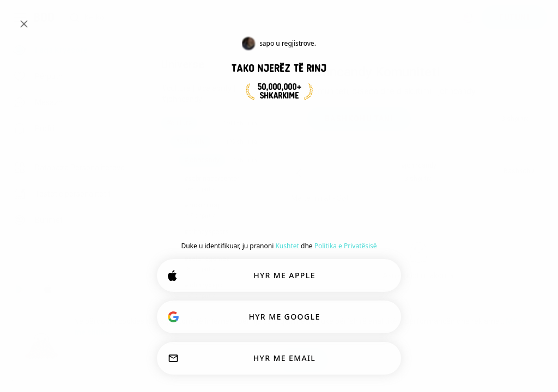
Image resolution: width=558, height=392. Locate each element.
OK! (303, 360)
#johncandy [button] (419, 166)
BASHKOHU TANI (359, 119)
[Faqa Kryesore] (44, 17)
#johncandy (182, 99)
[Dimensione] (469, 17)
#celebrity (214, 88)
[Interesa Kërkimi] (259, 18)
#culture (176, 88)
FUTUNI (514, 17)
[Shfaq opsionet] (324, 198)
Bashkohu (519, 171)
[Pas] (299, 173)
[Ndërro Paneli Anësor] (20, 17)
